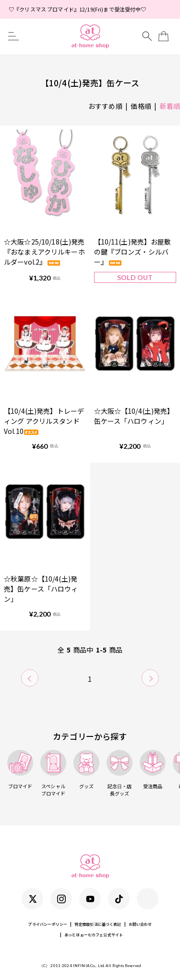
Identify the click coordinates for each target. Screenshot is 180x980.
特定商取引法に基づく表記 (98, 924)
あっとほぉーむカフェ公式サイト (94, 935)
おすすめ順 (105, 106)
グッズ (86, 770)
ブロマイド (20, 770)
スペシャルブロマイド (53, 773)
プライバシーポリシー (47, 924)
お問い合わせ (140, 924)
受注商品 (153, 770)
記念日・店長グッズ (120, 773)
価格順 (141, 106)
